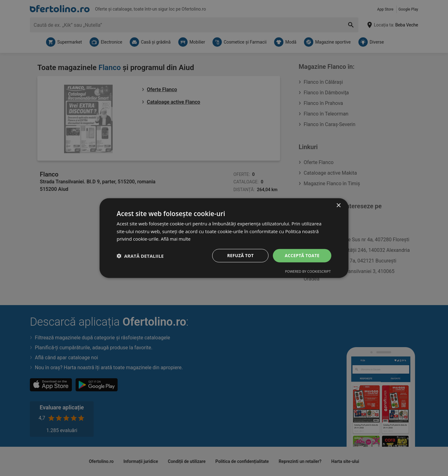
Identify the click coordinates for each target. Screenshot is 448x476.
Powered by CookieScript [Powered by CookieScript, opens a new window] (308, 272)
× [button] (338, 205)
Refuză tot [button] (239, 255)
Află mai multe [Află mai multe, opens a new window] (177, 238)
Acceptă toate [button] (301, 255)
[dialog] (224, 238)
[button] (140, 256)
